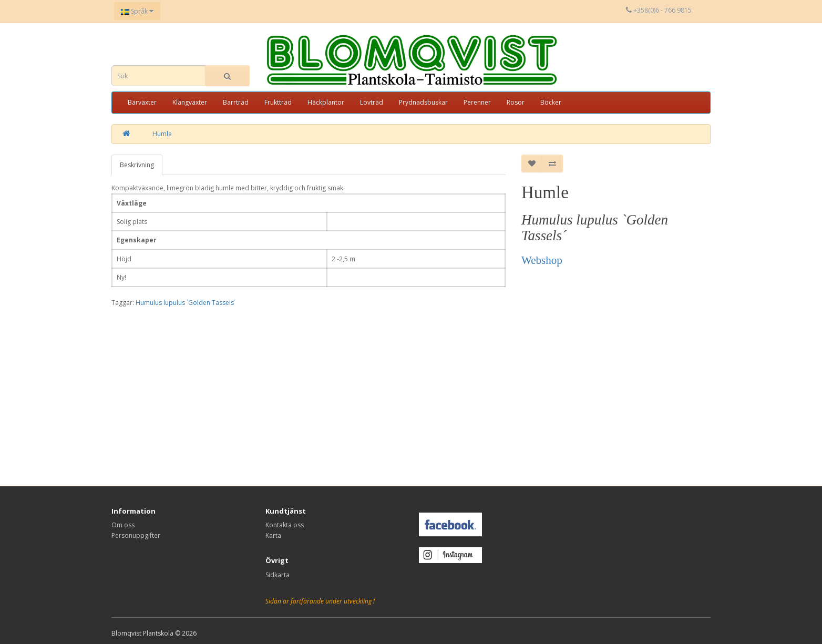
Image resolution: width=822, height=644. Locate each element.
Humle (162, 134)
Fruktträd (278, 102)
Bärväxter (142, 102)
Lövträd (372, 102)
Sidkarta (278, 575)
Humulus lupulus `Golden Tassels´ (186, 303)
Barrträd (236, 102)
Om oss (123, 525)
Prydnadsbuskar (423, 102)
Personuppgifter (136, 535)
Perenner (477, 102)
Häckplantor (326, 102)
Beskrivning (137, 165)
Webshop (542, 260)
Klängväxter (190, 102)
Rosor (516, 102)
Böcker (551, 102)
